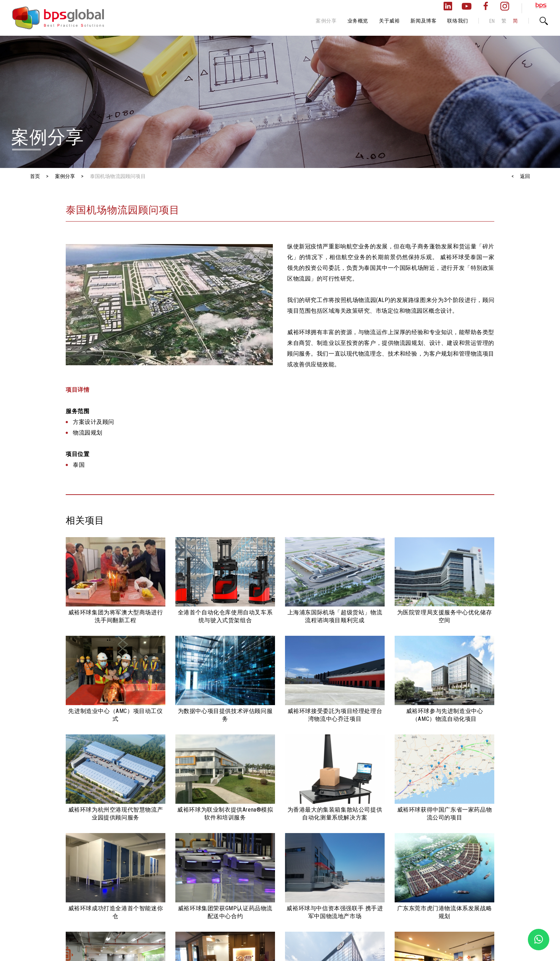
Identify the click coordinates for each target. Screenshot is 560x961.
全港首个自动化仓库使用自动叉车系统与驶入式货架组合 (225, 616)
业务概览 (358, 21)
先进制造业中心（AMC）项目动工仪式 (115, 715)
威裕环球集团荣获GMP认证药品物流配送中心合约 (225, 912)
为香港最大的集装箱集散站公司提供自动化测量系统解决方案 (335, 814)
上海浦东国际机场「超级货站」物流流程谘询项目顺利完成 (335, 616)
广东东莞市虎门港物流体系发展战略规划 (445, 912)
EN (492, 21)
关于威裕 (389, 21)
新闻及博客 (423, 21)
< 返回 (521, 176)
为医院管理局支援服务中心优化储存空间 (445, 616)
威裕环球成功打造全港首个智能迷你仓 (116, 912)
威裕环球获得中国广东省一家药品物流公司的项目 (445, 814)
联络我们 (457, 21)
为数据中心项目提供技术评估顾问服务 (225, 715)
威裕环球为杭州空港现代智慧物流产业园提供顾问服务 (116, 814)
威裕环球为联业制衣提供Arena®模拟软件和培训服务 (225, 814)
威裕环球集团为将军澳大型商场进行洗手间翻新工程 (116, 616)
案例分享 (326, 21)
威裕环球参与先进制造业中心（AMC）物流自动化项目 (445, 715)
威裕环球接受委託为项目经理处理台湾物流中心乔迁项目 (335, 715)
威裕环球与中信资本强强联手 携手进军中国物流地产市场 (335, 912)
